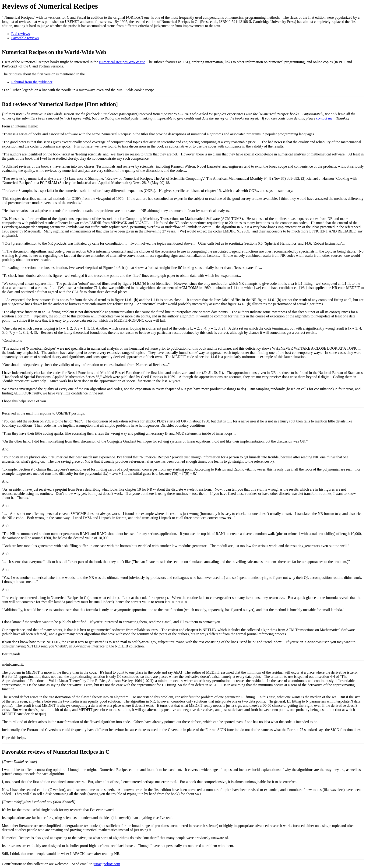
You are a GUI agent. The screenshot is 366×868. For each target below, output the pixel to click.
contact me (324, 118)
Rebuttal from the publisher (32, 82)
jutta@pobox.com (107, 864)
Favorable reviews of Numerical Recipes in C (56, 752)
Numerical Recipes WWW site (122, 62)
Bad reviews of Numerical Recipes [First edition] (60, 104)
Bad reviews (21, 34)
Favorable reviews (25, 38)
